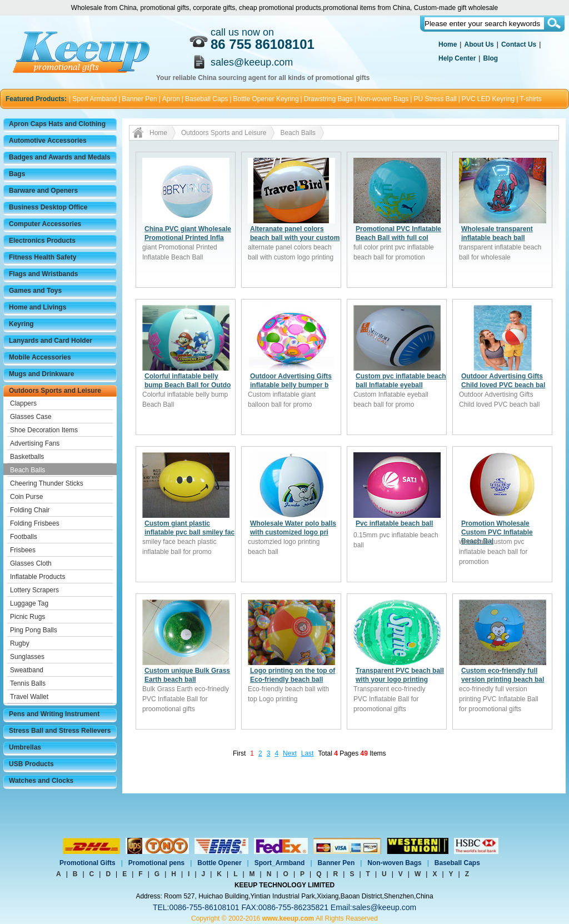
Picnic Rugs (28, 617)
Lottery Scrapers (34, 590)
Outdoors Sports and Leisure (55, 391)
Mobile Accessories (40, 357)
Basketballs (27, 457)
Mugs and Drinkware (41, 374)
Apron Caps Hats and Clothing (57, 124)
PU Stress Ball (435, 99)
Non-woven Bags (383, 99)
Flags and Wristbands (43, 274)
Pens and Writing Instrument (54, 714)
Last (308, 753)
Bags (17, 174)
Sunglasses (27, 657)
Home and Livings (38, 307)
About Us (479, 44)
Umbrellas (25, 747)
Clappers (23, 403)
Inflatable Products (38, 577)
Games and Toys (35, 291)
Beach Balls (28, 470)
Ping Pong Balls (34, 630)
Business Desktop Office (48, 207)
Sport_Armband (280, 863)
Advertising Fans (35, 443)
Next (290, 753)
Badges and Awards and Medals (60, 157)
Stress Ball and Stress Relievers (60, 731)
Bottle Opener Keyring (266, 99)
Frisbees (23, 550)
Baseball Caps (206, 99)
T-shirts (530, 99)
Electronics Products (42, 241)
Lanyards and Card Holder (51, 341)
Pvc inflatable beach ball (394, 523)
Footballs (24, 537)
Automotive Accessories (48, 141)
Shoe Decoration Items (44, 430)
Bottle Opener (219, 863)
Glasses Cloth (31, 563)
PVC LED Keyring (488, 99)
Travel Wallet (29, 697)
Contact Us (519, 44)
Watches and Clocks (41, 781)
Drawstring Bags (328, 99)
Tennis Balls (28, 683)
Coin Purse (26, 497)
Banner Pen (139, 99)
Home (448, 44)
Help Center (457, 58)
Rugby (20, 643)
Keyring (21, 324)
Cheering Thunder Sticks (47, 483)
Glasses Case (31, 417)
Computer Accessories (45, 224)
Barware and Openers (43, 191)
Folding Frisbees (35, 523)
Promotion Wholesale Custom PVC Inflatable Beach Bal (497, 532)
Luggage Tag (29, 603)
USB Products (31, 764)
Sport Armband (94, 99)
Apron (171, 99)
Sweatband (27, 670)
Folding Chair (30, 510)
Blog (490, 58)
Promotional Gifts (88, 863)
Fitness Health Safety (43, 257)
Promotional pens (156, 863)
